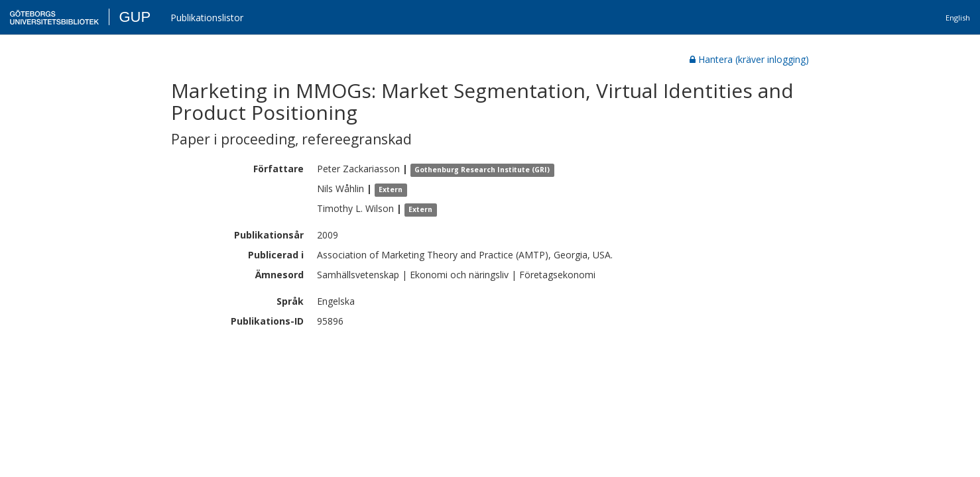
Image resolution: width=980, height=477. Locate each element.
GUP (135, 17)
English (958, 18)
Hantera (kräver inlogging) (749, 59)
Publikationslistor (207, 18)
